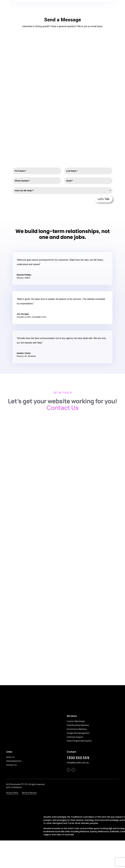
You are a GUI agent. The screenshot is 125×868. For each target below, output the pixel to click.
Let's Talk (104, 199)
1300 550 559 (78, 758)
